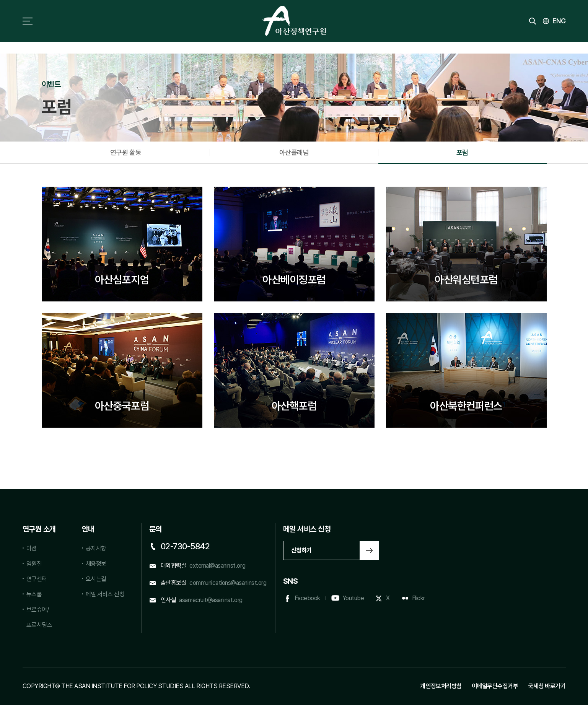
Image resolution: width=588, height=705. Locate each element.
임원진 (34, 564)
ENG (559, 21)
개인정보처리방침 (441, 686)
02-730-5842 (185, 546)
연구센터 (37, 579)
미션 (32, 548)
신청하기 (301, 550)
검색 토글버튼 (533, 21)
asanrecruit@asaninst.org (211, 600)
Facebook (307, 598)
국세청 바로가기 (547, 686)
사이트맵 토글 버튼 (28, 21)
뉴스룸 (34, 594)
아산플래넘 (294, 152)
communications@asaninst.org (228, 583)
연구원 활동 (126, 152)
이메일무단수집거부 (495, 686)
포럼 (462, 152)
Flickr (419, 598)
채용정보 (96, 564)
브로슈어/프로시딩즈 (39, 617)
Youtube (353, 598)
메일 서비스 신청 (105, 594)
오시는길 (96, 579)
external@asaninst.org (217, 566)
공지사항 (96, 548)
